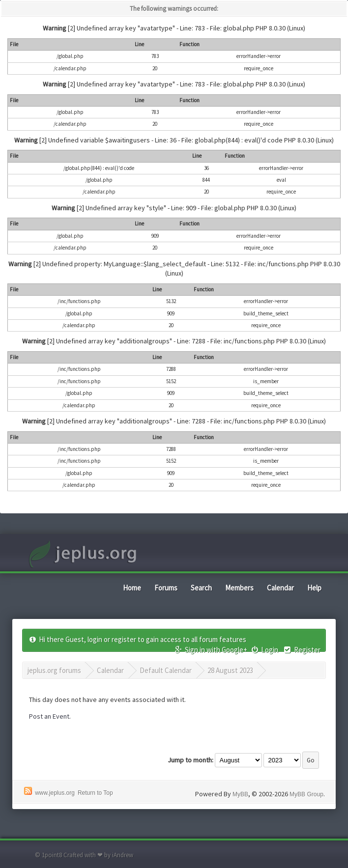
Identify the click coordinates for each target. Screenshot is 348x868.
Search (201, 588)
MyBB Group (306, 794)
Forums (166, 588)
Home (132, 588)
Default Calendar (166, 670)
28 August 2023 (230, 670)
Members (239, 588)
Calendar (280, 588)
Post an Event (49, 716)
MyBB (240, 794)
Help (314, 588)
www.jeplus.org (55, 793)
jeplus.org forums (54, 670)
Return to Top (95, 793)
